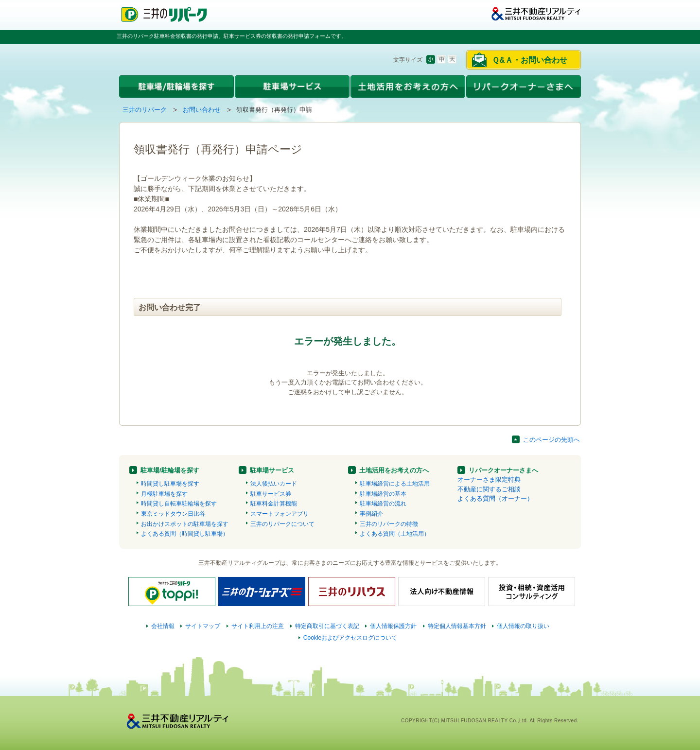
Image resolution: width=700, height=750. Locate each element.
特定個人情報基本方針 (457, 626)
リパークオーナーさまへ (503, 470)
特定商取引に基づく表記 (327, 626)
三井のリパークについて (282, 524)
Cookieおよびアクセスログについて (350, 638)
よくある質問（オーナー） (495, 498)
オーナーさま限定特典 (489, 480)
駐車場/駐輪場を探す (170, 470)
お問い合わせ (202, 110)
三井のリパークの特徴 (389, 524)
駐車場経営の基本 (383, 494)
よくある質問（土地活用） (395, 534)
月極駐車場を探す (164, 494)
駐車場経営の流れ (383, 504)
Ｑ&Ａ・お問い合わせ (530, 60)
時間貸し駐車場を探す (170, 484)
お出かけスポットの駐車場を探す (185, 524)
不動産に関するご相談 (489, 489)
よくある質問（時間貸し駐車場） (185, 534)
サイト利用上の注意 (258, 626)
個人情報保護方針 (393, 626)
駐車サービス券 (271, 494)
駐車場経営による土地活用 (395, 484)
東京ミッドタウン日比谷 (173, 514)
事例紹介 (371, 514)
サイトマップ (203, 626)
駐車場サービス (272, 470)
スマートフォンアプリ (280, 514)
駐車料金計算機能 (274, 504)
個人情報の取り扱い (523, 626)
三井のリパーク (145, 110)
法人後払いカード (274, 484)
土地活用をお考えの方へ (394, 470)
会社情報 (163, 626)
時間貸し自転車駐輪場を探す (179, 504)
